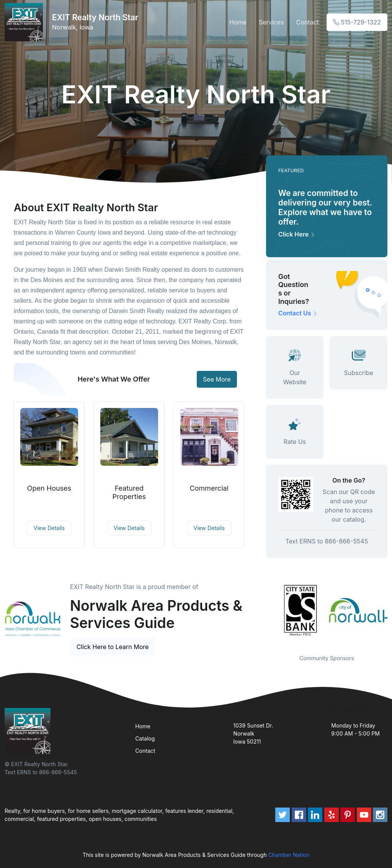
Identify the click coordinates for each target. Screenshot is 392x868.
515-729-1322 (357, 22)
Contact (308, 22)
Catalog (145, 738)
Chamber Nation (289, 855)
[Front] (25, 22)
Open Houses (49, 488)
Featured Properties (129, 492)
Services (271, 22)
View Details (49, 528)
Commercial (209, 488)
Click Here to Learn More (113, 647)
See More (217, 379)
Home (238, 22)
